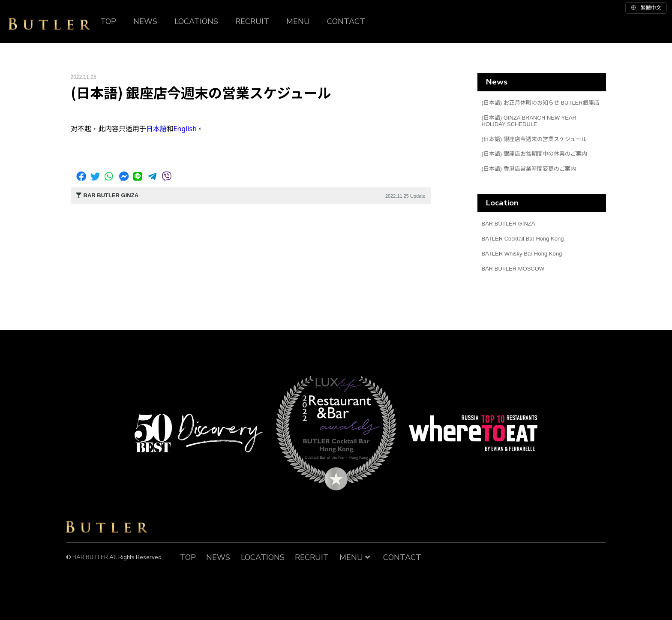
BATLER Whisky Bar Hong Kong (522, 254)
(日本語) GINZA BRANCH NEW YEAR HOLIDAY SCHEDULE (529, 121)
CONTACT (346, 21)
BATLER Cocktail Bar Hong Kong (523, 239)
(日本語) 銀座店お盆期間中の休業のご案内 (534, 154)
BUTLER (49, 24)
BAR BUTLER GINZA (508, 224)
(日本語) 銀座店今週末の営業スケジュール (534, 139)
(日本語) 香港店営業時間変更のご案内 (529, 169)
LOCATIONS (196, 21)
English (185, 129)
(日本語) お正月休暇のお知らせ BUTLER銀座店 (541, 103)
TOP (108, 21)
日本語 (156, 129)
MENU (298, 21)
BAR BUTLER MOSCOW (513, 269)
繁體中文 (646, 8)
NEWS (145, 21)
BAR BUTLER (107, 527)
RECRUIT (252, 21)
